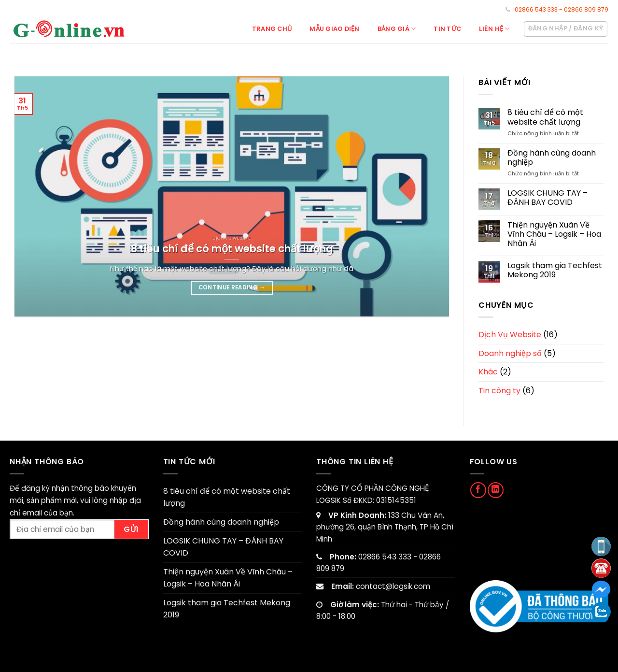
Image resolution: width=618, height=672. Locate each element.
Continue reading (232, 287)
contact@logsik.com (393, 586)
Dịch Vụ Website (510, 335)
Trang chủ (272, 29)
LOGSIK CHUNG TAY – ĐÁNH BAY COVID (548, 198)
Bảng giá (397, 29)
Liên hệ (494, 29)
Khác (488, 372)
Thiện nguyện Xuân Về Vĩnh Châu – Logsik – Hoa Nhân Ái (554, 234)
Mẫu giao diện (334, 29)
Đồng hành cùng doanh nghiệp (552, 157)
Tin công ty (499, 391)
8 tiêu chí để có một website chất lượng (545, 117)
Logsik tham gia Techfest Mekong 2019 (555, 270)
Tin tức (447, 29)
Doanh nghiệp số (510, 353)
